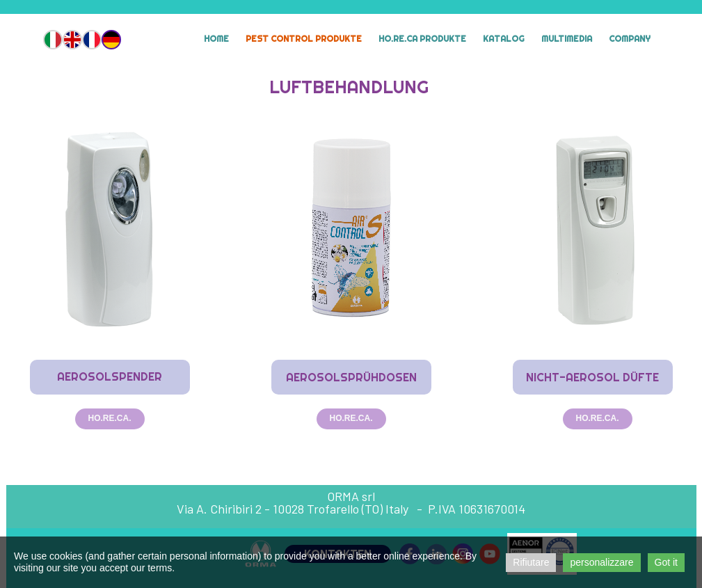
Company (630, 39)
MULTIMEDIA (567, 39)
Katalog (504, 39)
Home (216, 39)
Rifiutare (531, 562)
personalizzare (601, 562)
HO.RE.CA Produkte (422, 39)
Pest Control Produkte (304, 39)
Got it (666, 562)
